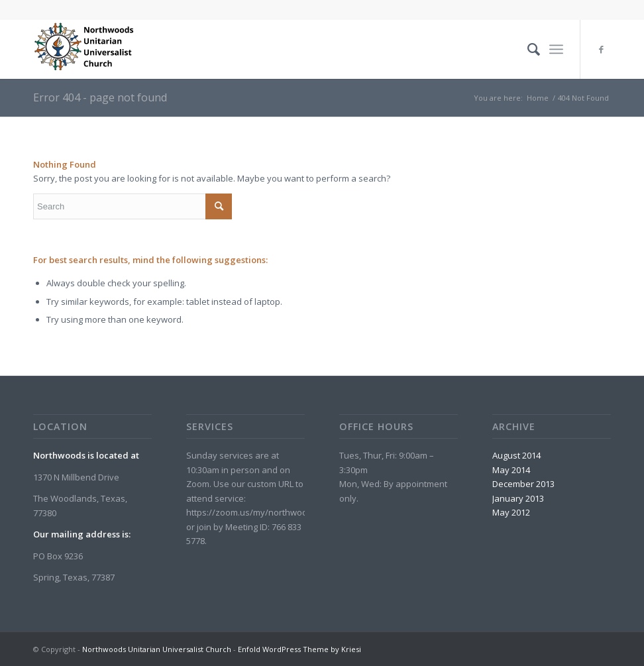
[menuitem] (527, 49)
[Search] (527, 49)
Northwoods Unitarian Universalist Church (157, 649)
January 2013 (518, 498)
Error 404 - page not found (100, 97)
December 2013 (523, 484)
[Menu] (556, 49)
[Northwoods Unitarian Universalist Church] (86, 49)
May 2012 (511, 512)
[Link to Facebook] (601, 49)
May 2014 (511, 470)
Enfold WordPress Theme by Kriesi (299, 649)
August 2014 (516, 455)
